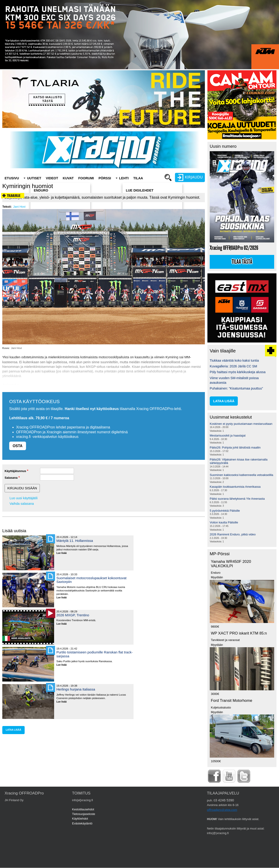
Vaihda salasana (22, 504)
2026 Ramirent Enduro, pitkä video (233, 534)
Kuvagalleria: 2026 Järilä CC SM (233, 366)
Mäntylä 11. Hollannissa (75, 541)
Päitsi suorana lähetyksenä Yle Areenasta (237, 499)
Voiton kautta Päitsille (224, 522)
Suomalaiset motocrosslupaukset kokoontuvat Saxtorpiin (92, 580)
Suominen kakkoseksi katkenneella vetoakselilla (241, 475)
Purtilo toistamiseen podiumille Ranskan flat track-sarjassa (94, 654)
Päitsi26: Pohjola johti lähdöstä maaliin (235, 447)
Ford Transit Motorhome (232, 701)
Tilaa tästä (242, 262)
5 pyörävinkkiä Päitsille (225, 511)
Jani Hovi (19, 207)
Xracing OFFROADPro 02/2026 (234, 248)
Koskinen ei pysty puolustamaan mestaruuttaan (241, 424)
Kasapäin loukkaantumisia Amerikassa (235, 487)
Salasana (11, 478)
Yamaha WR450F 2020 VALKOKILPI (231, 564)
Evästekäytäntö (82, 823)
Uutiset (34, 178)
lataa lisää (13, 730)
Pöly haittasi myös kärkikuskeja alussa (238, 372)
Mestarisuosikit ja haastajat (228, 435)
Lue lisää (63, 553)
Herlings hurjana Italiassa (76, 689)
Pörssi (105, 178)
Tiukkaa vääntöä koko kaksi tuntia (234, 360)
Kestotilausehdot (83, 809)
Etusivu (12, 178)
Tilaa (138, 178)
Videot (52, 178)
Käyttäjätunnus (15, 471)
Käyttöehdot (80, 819)
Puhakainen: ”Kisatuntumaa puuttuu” (236, 388)
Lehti (124, 178)
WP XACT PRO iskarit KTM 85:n (239, 633)
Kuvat (68, 178)
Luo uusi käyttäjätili (24, 498)
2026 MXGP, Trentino (73, 615)
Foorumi (86, 178)
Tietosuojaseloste (84, 814)
